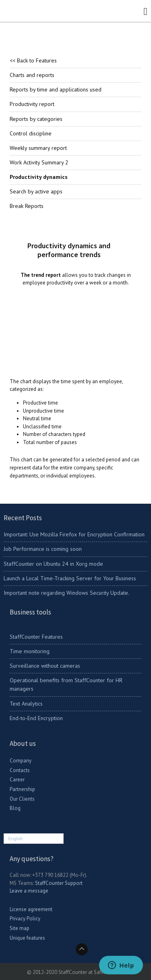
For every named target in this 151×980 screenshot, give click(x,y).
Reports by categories (36, 119)
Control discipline (31, 133)
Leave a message (29, 891)
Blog (15, 808)
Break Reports (27, 206)
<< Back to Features (33, 60)
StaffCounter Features (36, 637)
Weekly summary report (38, 148)
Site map (20, 928)
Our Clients (22, 799)
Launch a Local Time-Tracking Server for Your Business (70, 578)
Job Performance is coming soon (43, 549)
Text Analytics (26, 704)
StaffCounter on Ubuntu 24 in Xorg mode (53, 564)
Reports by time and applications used (56, 89)
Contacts (20, 770)
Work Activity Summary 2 (39, 162)
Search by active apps (36, 191)
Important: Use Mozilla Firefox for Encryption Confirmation (74, 534)
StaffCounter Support (59, 883)
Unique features (27, 938)
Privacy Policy (25, 919)
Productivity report (32, 104)
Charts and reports (32, 75)
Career (17, 780)
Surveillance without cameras (45, 666)
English (15, 839)
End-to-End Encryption (36, 718)
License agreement (31, 909)
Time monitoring (30, 651)
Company (21, 761)
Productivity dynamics (39, 177)
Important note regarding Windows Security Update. (66, 593)
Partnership (22, 789)
